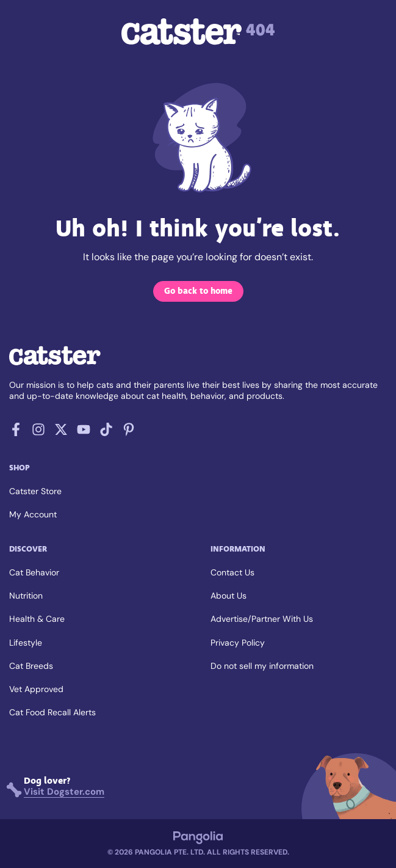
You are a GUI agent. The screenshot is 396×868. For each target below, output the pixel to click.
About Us (229, 596)
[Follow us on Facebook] (16, 433)
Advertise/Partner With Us (262, 619)
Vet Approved (36, 689)
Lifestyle (26, 643)
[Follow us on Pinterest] (129, 433)
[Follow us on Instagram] (38, 433)
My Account (33, 514)
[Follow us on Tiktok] (106, 433)
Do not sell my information (262, 666)
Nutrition (26, 596)
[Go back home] (55, 364)
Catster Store (35, 491)
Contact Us (232, 572)
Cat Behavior (34, 572)
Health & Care (37, 619)
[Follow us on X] (61, 433)
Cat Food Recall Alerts (52, 712)
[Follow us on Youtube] (84, 433)
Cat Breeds (31, 666)
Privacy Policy (238, 643)
